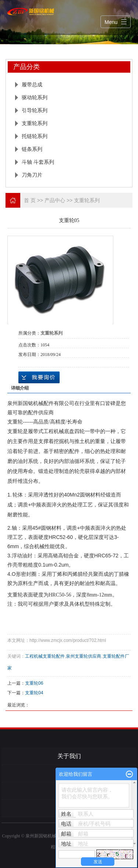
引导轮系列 (35, 110)
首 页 (30, 200)
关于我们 (69, 756)
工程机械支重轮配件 (45, 656)
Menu (111, 22)
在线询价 (39, 377)
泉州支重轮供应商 (84, 656)
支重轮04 (34, 693)
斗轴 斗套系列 (38, 162)
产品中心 (55, 200)
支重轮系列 (35, 123)
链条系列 (32, 149)
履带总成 (32, 84)
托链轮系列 (35, 136)
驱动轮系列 (35, 97)
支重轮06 (34, 683)
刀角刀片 (32, 175)
